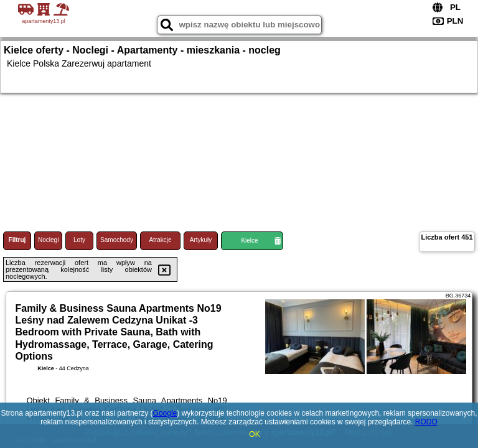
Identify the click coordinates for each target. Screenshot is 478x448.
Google (165, 413)
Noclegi (48, 240)
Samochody (117, 240)
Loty (79, 240)
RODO (426, 422)
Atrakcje (160, 240)
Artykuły (201, 240)
